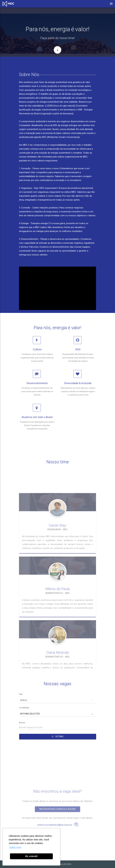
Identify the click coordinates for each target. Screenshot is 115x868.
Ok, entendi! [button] (31, 856)
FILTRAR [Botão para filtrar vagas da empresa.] (58, 737)
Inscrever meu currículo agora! (57, 787)
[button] (57, 700)
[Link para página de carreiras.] (9, 4)
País (21, 694)
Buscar (22, 723)
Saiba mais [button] (15, 847)
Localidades (24, 708)
